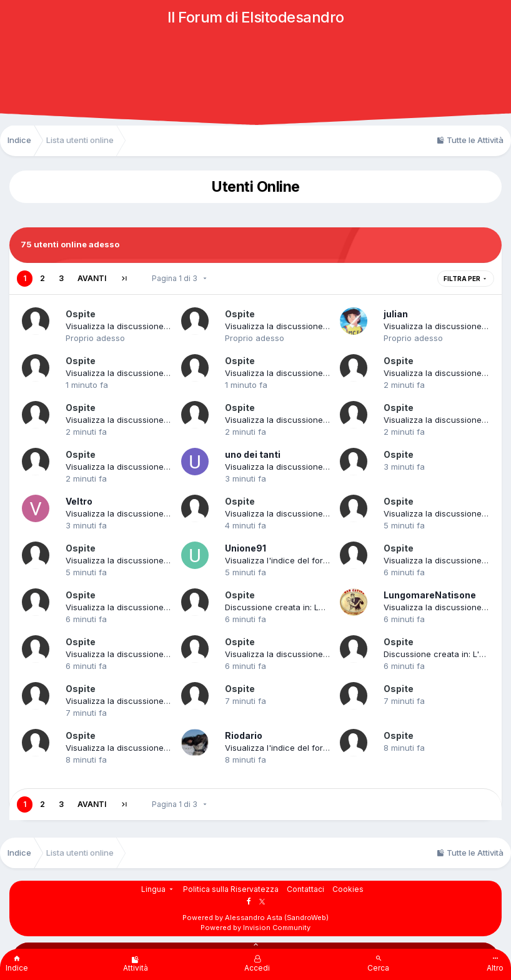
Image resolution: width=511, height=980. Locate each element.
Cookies (348, 889)
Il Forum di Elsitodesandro (256, 17)
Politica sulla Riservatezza (231, 889)
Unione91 (246, 548)
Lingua (158, 889)
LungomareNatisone (430, 595)
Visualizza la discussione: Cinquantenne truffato (320, 513)
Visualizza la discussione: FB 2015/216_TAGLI (153, 748)
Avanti (92, 278)
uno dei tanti (253, 454)
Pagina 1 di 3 (180, 278)
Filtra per (466, 279)
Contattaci (305, 889)
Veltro (79, 501)
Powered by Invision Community (255, 928)
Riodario (244, 735)
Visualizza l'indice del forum (280, 560)
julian (396, 314)
